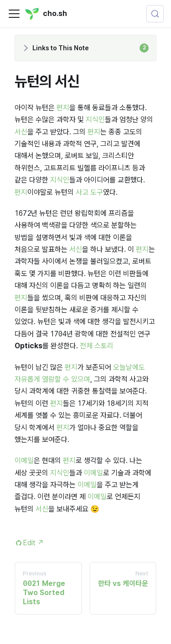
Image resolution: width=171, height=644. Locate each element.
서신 (21, 132)
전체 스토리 (97, 346)
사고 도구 (89, 192)
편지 (63, 108)
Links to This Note (91, 48)
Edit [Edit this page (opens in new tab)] (34, 543)
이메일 (24, 460)
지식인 (95, 120)
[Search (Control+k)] (155, 14)
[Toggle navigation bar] (14, 14)
